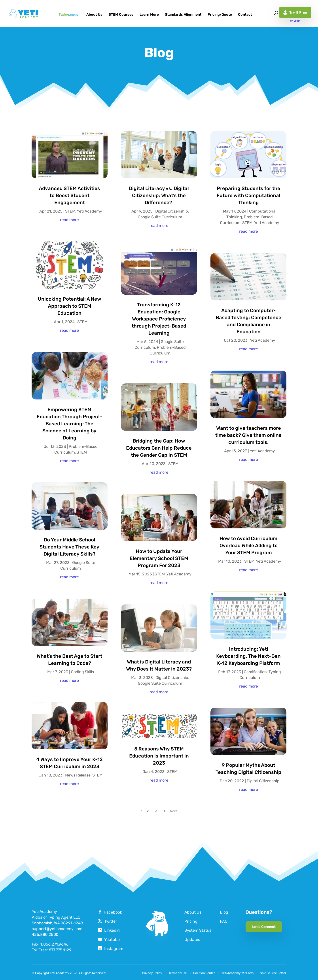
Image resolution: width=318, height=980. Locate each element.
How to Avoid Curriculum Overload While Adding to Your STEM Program (249, 546)
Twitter (111, 921)
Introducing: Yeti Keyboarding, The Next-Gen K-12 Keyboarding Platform (248, 656)
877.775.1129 (60, 950)
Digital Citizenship (172, 211)
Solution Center (204, 973)
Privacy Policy (152, 973)
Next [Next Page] (173, 811)
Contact (245, 15)
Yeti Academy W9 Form (237, 973)
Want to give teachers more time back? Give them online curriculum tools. (248, 435)
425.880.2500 (45, 935)
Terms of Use (178, 973)
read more (69, 220)
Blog (224, 912)
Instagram (114, 949)
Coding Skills (82, 672)
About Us (94, 15)
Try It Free (295, 13)
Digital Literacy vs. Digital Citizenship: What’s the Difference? (159, 195)
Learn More (149, 15)
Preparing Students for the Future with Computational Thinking (248, 195)
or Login (295, 21)
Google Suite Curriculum (160, 217)
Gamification (255, 672)
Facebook (113, 912)
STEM (70, 211)
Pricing (191, 921)
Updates (192, 940)
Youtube (112, 940)
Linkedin (112, 930)
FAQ (224, 921)
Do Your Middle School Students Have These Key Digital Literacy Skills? (69, 547)
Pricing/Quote (220, 15)
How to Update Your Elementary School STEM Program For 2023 (159, 558)
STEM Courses (121, 15)
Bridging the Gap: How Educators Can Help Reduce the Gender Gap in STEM (159, 448)
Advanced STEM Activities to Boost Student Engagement (69, 195)
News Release (78, 775)
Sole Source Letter (273, 973)
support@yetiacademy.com (57, 929)
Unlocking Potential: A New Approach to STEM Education (69, 306)
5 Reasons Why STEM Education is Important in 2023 (159, 756)
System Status (198, 930)
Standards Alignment (183, 15)
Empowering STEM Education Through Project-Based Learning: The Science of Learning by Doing (70, 424)
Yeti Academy (89, 211)
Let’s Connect (264, 927)
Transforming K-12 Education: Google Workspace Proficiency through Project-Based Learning (159, 319)
